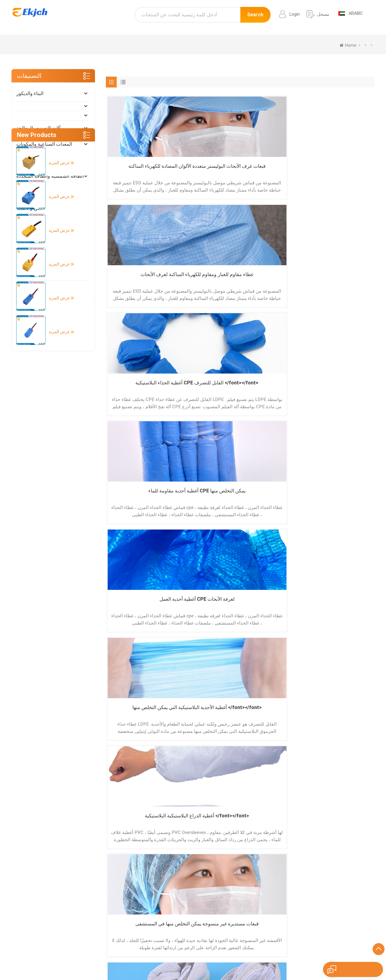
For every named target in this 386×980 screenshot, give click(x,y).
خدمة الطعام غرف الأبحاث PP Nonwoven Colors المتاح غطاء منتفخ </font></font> (206, 610)
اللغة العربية (235, 960)
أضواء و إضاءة (30, 224)
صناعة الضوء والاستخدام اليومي (48, 240)
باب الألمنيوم (229, 908)
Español (83, 960)
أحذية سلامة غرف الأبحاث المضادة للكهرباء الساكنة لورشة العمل (138, 390)
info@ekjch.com (329, 923)
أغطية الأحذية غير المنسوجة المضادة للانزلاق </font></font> (342, 500)
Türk (275, 960)
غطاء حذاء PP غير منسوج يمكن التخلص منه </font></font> (342, 610)
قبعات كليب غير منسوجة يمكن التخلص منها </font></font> (342, 390)
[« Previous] (115, 664)
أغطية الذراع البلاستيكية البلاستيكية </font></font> (274, 280)
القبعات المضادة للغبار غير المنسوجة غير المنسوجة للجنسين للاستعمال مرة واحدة (138, 500)
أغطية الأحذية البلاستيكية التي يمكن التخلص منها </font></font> (206, 280)
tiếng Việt (319, 960)
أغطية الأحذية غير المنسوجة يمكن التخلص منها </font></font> (206, 500)
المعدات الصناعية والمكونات (44, 144)
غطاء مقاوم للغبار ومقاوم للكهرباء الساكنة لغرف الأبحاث (206, 171)
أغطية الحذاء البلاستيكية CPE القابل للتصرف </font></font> (274, 171)
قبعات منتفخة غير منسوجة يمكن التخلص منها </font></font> (274, 500)
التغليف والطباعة (33, 256)
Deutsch (127, 960)
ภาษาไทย (258, 960)
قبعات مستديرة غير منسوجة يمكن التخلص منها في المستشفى (342, 280)
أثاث (21, 192)
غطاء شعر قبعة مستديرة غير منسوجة (138, 610)
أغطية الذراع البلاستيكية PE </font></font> (206, 390)
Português (105, 960)
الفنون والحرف (31, 288)
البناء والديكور (30, 93)
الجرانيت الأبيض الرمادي (239, 934)
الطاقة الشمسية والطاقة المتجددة (50, 176)
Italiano (167, 960)
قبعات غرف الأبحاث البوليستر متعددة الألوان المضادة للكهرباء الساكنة (138, 171)
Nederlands (295, 960)
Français (147, 960)
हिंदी (181, 960)
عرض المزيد (56, 340)
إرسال (81, 840)
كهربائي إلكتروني (33, 160)
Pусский (196, 960)
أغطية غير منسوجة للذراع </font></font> (274, 390)
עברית (363, 960)
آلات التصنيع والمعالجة (38, 128)
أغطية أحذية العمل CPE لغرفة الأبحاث (138, 280)
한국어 (214, 960)
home (348, 45)
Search (255, 17)
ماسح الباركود (230, 925)
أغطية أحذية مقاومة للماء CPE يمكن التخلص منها (342, 170)
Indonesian (343, 960)
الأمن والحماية (30, 208)
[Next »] (150, 664)
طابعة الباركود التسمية (237, 917)
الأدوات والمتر (30, 272)
